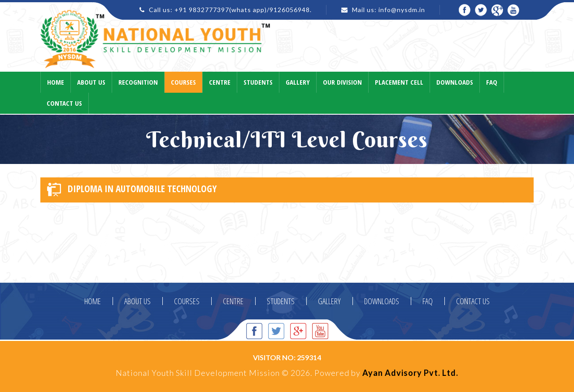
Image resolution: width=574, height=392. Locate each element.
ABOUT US (137, 301)
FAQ (428, 301)
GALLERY (329, 301)
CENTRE (233, 301)
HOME (93, 301)
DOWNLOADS (382, 301)
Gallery (298, 82)
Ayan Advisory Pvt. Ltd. (410, 373)
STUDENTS (281, 301)
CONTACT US (473, 301)
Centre (220, 82)
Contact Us (64, 103)
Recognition (138, 82)
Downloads (455, 82)
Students (258, 82)
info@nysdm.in (402, 10)
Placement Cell (399, 82)
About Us (91, 82)
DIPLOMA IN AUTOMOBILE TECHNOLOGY (132, 189)
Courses (183, 82)
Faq (492, 82)
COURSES (187, 301)
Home (56, 82)
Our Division (342, 82)
